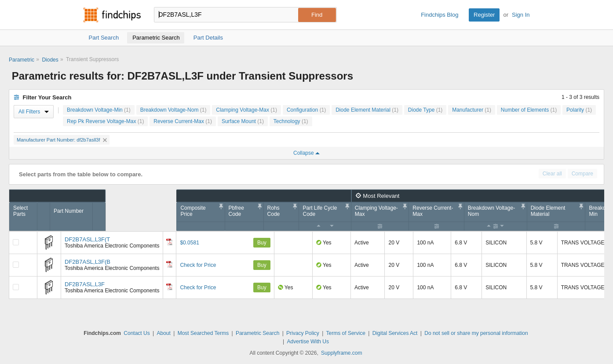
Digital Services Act (395, 333)
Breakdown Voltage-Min (99, 110)
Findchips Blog (440, 15)
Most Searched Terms (203, 333)
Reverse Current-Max (183, 121)
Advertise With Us (308, 342)
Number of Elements (529, 110)
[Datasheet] (169, 242)
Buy (262, 243)
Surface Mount (243, 121)
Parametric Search (257, 333)
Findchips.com (112, 15)
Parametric (22, 60)
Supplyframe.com (341, 353)
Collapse (306, 153)
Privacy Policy (303, 333)
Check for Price (198, 265)
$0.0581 (189, 243)
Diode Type (425, 110)
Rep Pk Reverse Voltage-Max (105, 121)
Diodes (50, 60)
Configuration (306, 110)
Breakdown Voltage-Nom (173, 110)
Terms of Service (346, 333)
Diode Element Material (367, 110)
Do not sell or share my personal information (476, 333)
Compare (582, 174)
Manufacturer (472, 110)
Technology (291, 121)
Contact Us (137, 333)
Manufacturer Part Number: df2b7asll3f (62, 140)
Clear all (552, 174)
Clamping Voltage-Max (246, 110)
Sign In (521, 15)
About (163, 333)
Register (484, 15)
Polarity (579, 110)
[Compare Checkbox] (16, 242)
